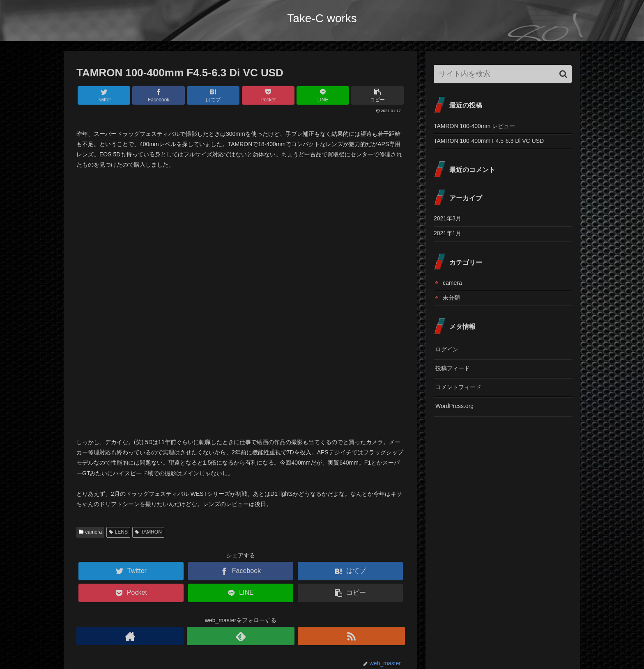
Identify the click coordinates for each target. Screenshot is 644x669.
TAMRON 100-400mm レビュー (474, 126)
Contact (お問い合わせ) (476, 644)
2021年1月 (447, 233)
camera (90, 286)
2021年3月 (447, 218)
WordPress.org (454, 406)
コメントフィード (458, 387)
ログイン (447, 349)
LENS (118, 286)
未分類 (451, 298)
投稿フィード (453, 368)
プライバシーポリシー (543, 644)
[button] (563, 74)
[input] (503, 74)
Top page (426, 644)
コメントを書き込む (241, 571)
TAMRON (148, 286)
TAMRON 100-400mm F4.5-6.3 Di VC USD (489, 141)
